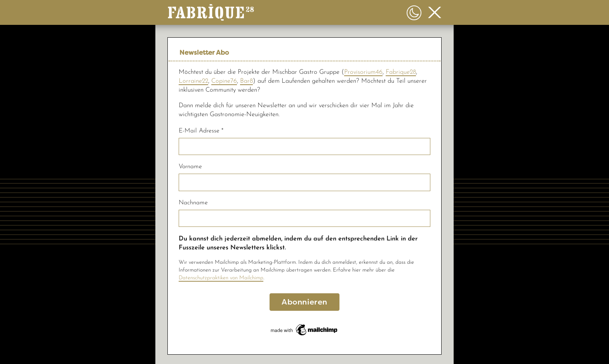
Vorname (190, 167)
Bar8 (246, 81)
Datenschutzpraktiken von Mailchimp (221, 278)
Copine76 (224, 81)
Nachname (193, 203)
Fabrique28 (401, 72)
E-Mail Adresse (201, 131)
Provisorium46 (363, 72)
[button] (211, 10)
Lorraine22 (193, 81)
